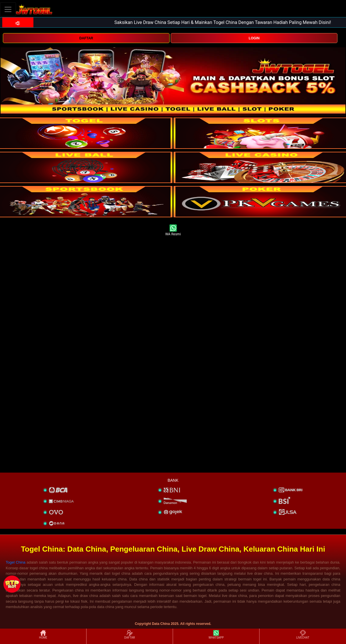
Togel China (16, 562)
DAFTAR (86, 38)
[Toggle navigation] (8, 9)
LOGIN (254, 38)
